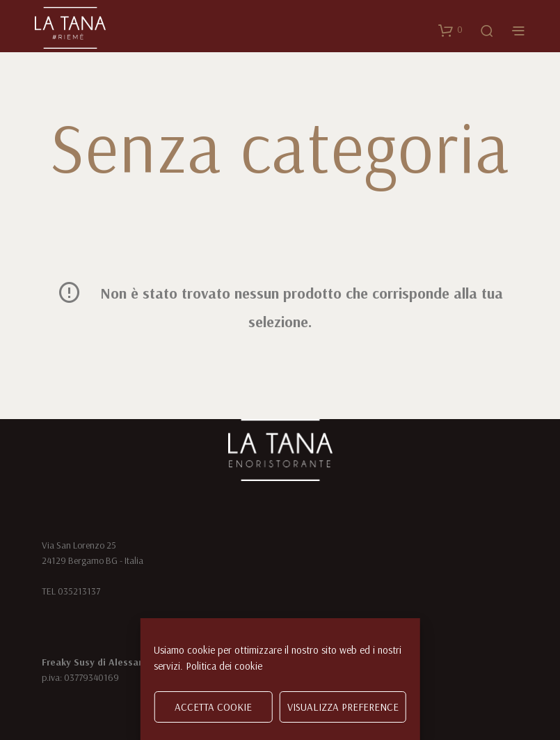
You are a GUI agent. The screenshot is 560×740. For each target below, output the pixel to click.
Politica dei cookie (224, 666)
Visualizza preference (343, 707)
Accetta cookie (213, 707)
